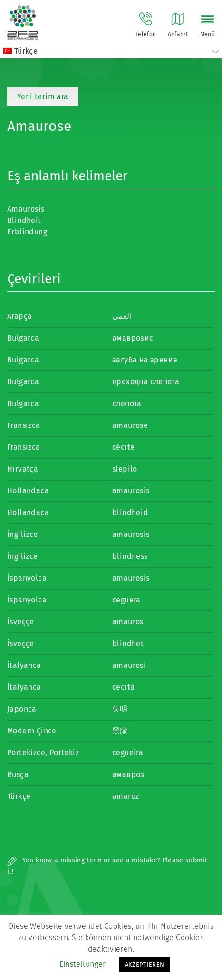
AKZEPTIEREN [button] (145, 965)
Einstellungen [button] (83, 964)
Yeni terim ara (43, 97)
